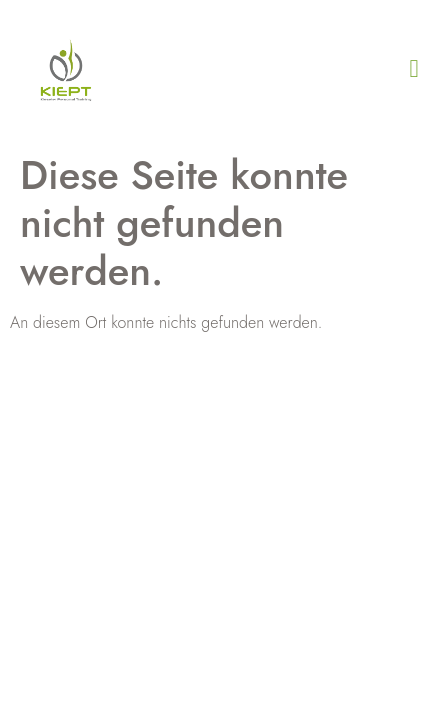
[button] (414, 69)
